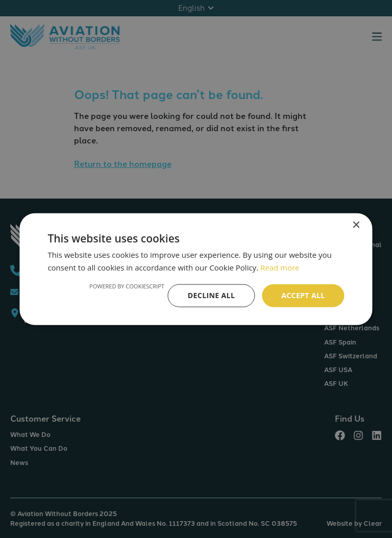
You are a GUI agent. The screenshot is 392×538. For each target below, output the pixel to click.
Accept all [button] (303, 295)
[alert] (196, 269)
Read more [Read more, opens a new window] (280, 267)
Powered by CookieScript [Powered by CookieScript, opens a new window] (127, 286)
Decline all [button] (211, 295)
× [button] (356, 225)
